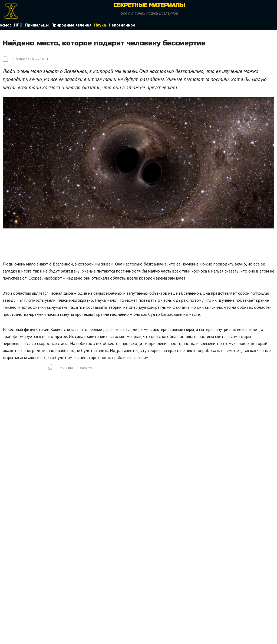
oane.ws (86, 368)
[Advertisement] (101, 246)
